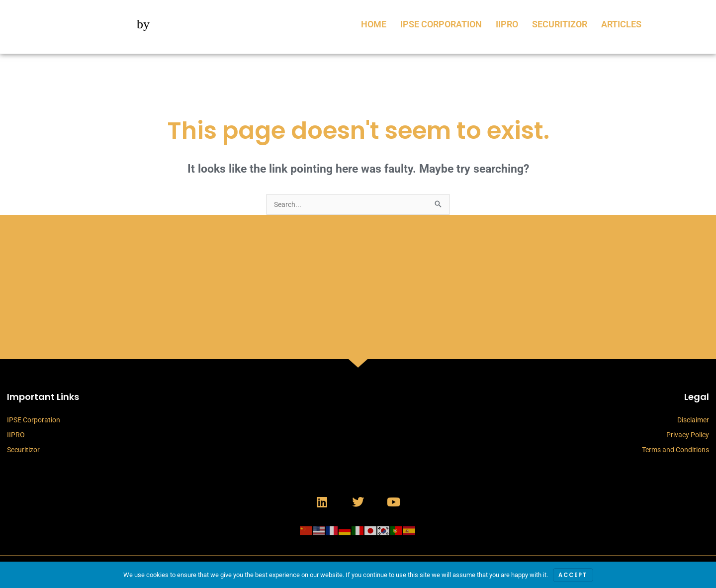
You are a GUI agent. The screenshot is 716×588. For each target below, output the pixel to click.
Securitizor (560, 24)
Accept (573, 575)
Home (374, 24)
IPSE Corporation (441, 24)
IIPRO (507, 24)
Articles (621, 24)
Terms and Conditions (675, 451)
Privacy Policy (688, 436)
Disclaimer (693, 421)
